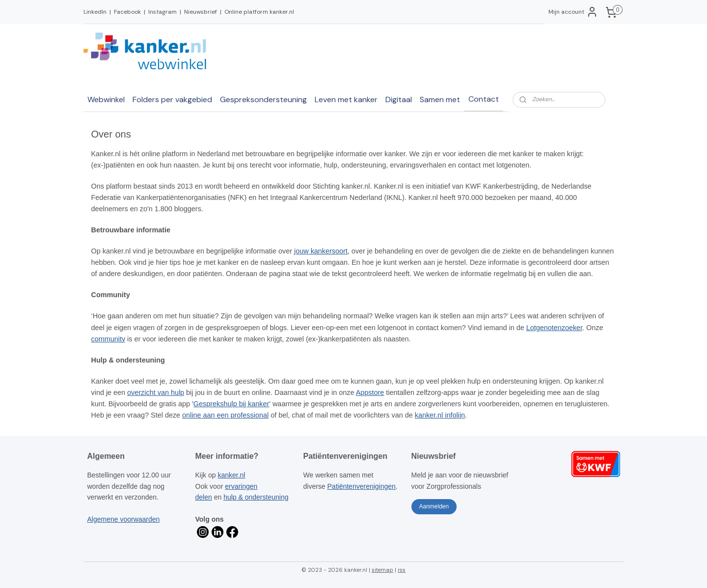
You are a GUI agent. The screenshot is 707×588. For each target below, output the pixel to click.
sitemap (382, 570)
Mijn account (573, 12)
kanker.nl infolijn (440, 415)
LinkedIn (95, 12)
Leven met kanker (346, 99)
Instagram (163, 12)
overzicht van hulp (156, 392)
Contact (484, 99)
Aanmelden (434, 506)
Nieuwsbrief (201, 12)
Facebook (127, 12)
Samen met (440, 99)
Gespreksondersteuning (263, 99)
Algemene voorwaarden (124, 519)
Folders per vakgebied (172, 99)
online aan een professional (226, 415)
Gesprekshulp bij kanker (231, 404)
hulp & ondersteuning (256, 497)
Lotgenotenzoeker (554, 328)
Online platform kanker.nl (259, 12)
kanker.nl (231, 475)
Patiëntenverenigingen (362, 486)
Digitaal (399, 99)
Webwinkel (106, 99)
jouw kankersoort (321, 251)
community (109, 339)
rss (402, 570)
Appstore (370, 392)
